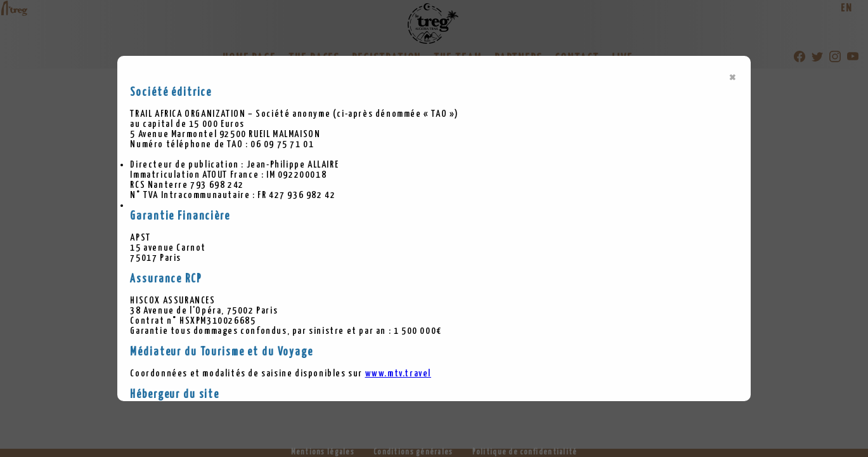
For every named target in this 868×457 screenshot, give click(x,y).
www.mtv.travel (398, 374)
